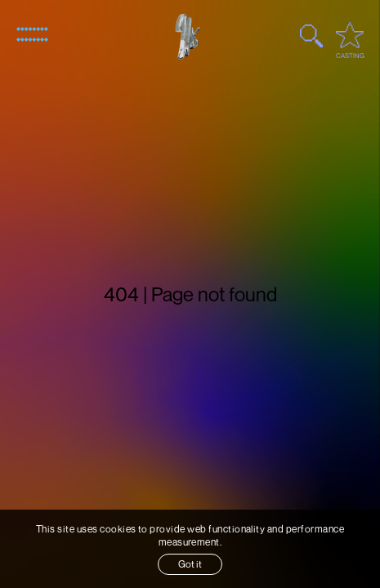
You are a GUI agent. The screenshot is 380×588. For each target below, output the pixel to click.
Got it (190, 564)
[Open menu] (32, 34)
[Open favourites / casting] (350, 35)
